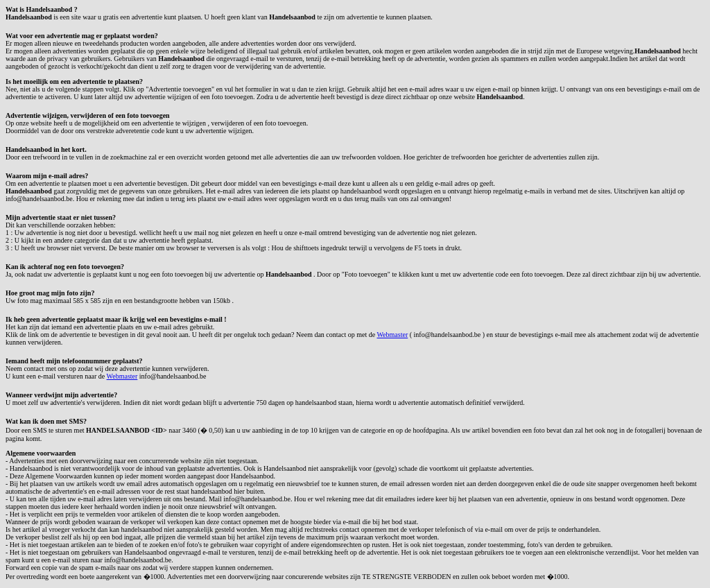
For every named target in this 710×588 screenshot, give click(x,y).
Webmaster (392, 335)
